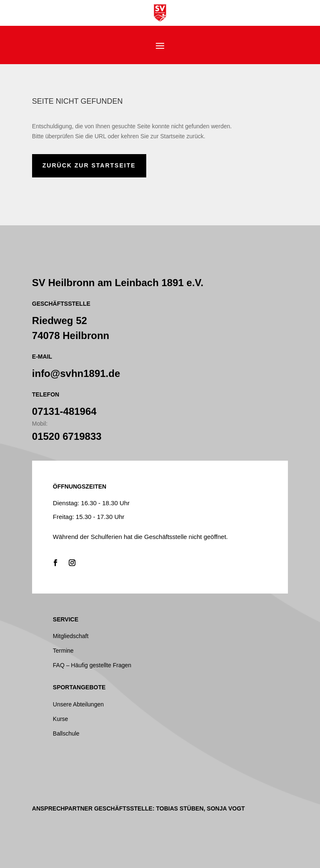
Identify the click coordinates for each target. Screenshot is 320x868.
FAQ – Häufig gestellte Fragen (92, 665)
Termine (63, 651)
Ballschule (66, 733)
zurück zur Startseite (89, 165)
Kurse (61, 719)
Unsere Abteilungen (78, 704)
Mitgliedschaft (71, 636)
